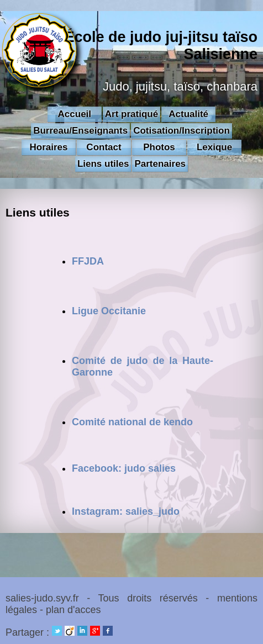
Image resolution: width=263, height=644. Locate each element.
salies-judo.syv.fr (42, 598)
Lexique (214, 147)
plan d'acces (73, 610)
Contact (104, 147)
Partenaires (160, 164)
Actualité (188, 114)
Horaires (49, 147)
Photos (159, 147)
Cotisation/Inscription (182, 131)
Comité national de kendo (132, 422)
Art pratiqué (131, 114)
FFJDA (88, 261)
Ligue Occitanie (109, 311)
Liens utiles (103, 164)
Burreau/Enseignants (80, 131)
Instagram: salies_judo (126, 511)
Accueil (75, 114)
